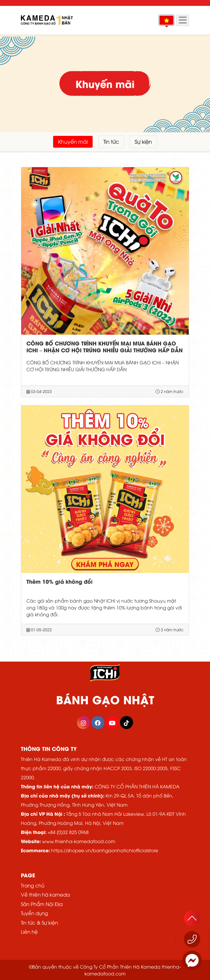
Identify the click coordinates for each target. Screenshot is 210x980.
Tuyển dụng (34, 913)
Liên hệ (29, 931)
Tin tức (111, 141)
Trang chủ (33, 885)
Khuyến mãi (73, 141)
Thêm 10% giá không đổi (60, 581)
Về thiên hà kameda (45, 894)
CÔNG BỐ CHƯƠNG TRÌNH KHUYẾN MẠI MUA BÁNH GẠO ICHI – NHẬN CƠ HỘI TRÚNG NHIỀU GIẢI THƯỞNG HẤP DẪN (105, 346)
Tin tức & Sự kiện (39, 922)
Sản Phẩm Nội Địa (42, 904)
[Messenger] (192, 960)
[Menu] (183, 20)
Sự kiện (143, 141)
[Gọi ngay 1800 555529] (192, 939)
